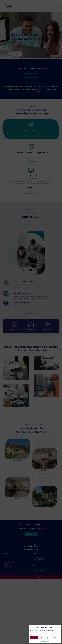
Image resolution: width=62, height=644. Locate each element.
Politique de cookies (45, 641)
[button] (59, 627)
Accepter (34, 638)
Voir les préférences (54, 638)
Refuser (43, 638)
